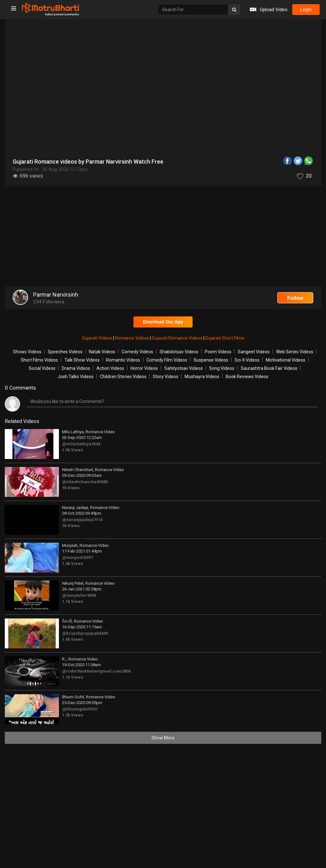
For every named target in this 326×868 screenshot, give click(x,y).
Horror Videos (144, 368)
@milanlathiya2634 (81, 444)
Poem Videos (218, 352)
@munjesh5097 (77, 557)
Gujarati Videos (97, 338)
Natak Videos (102, 352)
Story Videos (166, 377)
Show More (163, 738)
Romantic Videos (123, 360)
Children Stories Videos (123, 377)
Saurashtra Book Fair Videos (269, 368)
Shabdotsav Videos (179, 352)
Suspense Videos (211, 360)
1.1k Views (73, 601)
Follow (295, 298)
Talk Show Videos (82, 360)
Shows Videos (27, 352)
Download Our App (163, 322)
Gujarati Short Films (225, 338)
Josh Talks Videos (76, 377)
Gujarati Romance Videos (178, 338)
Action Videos (110, 368)
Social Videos (42, 368)
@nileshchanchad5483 (85, 482)
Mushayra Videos (202, 377)
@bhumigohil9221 (80, 709)
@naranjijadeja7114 (82, 520)
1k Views (71, 488)
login (306, 10)
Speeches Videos (65, 352)
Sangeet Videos (254, 352)
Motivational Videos (286, 360)
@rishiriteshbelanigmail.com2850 (96, 671)
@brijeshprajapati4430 (85, 633)
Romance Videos (132, 338)
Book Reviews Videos (247, 377)
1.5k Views (73, 450)
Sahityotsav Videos (184, 368)
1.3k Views (73, 564)
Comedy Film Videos (167, 360)
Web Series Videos (295, 352)
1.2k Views (73, 715)
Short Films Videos (39, 360)
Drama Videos (76, 368)
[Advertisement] (163, 237)
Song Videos (222, 368)
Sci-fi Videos (247, 360)
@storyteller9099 (79, 595)
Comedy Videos (137, 352)
